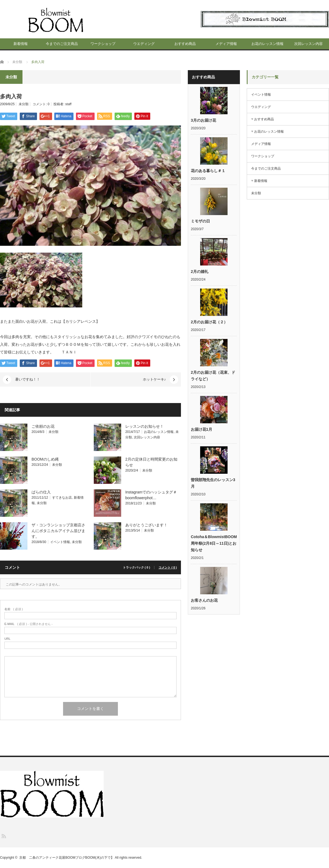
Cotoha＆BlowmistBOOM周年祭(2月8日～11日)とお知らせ (214, 543)
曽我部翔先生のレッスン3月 (213, 483)
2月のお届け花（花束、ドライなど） (213, 376)
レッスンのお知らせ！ (144, 426)
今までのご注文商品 (62, 44)
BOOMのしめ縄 (45, 459)
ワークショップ (103, 44)
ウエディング (144, 44)
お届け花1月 (202, 429)
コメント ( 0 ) (168, 568)
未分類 (24, 104)
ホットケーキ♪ (154, 379)
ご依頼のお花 (43, 426)
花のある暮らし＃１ (208, 171)
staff (68, 104)
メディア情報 (226, 44)
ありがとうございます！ (146, 525)
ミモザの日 (200, 221)
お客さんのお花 (204, 600)
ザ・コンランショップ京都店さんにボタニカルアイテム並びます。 (58, 531)
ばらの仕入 (41, 492)
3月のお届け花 (203, 120)
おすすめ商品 (185, 44)
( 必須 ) (14, 609)
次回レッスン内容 (308, 44)
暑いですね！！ (28, 379)
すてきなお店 (62, 498)
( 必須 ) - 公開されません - (29, 624)
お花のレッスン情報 (267, 44)
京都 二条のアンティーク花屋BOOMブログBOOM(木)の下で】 (66, 858)
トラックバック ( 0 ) (137, 568)
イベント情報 (60, 542)
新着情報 (21, 44)
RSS (3, 836)
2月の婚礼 (200, 272)
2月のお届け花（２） (209, 322)
